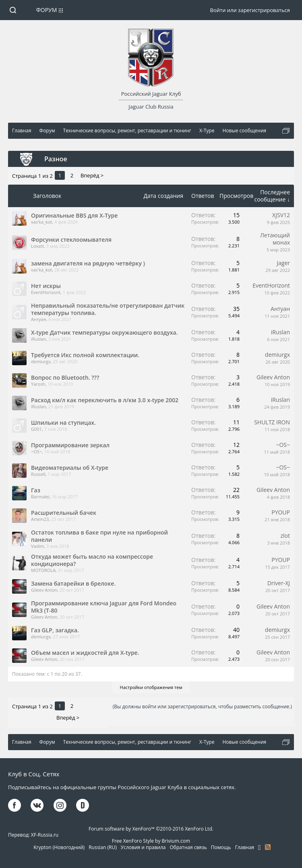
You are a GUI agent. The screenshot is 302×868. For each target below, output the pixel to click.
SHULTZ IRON (272, 422)
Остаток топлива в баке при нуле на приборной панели (99, 536)
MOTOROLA (43, 570)
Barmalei (40, 497)
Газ (36, 490)
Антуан (39, 319)
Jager (283, 263)
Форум (47, 10)
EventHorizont (46, 292)
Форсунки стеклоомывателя (71, 240)
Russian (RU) (103, 847)
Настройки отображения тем (151, 687)
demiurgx (41, 361)
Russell (38, 474)
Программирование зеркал (70, 445)
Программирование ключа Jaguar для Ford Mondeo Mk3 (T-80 (104, 607)
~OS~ (36, 451)
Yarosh (38, 384)
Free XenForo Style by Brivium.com (151, 841)
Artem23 (40, 519)
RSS (268, 847)
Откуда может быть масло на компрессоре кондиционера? (92, 560)
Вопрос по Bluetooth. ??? (65, 377)
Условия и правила (143, 847)
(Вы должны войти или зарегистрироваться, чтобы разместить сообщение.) (202, 707)
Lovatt (37, 246)
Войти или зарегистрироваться (250, 10)
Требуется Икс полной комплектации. (85, 355)
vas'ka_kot (41, 222)
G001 (36, 429)
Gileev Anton (273, 377)
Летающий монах (275, 239)
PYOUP (281, 512)
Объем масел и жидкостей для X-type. (85, 653)
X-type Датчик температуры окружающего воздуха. (104, 332)
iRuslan (38, 339)
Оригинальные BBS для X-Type (74, 215)
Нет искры (46, 286)
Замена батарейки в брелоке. (73, 583)
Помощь (221, 847)
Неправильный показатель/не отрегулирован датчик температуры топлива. (108, 309)
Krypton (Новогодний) (59, 847)
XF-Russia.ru (45, 835)
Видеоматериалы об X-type (70, 468)
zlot (285, 536)
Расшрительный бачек (64, 513)
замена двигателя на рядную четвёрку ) (88, 263)
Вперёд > (92, 175)
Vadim (37, 546)
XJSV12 (281, 215)
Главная (245, 847)
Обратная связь (188, 847)
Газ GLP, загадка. (55, 630)
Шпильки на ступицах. (63, 423)
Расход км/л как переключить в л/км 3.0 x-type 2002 (105, 400)
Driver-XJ (279, 583)
